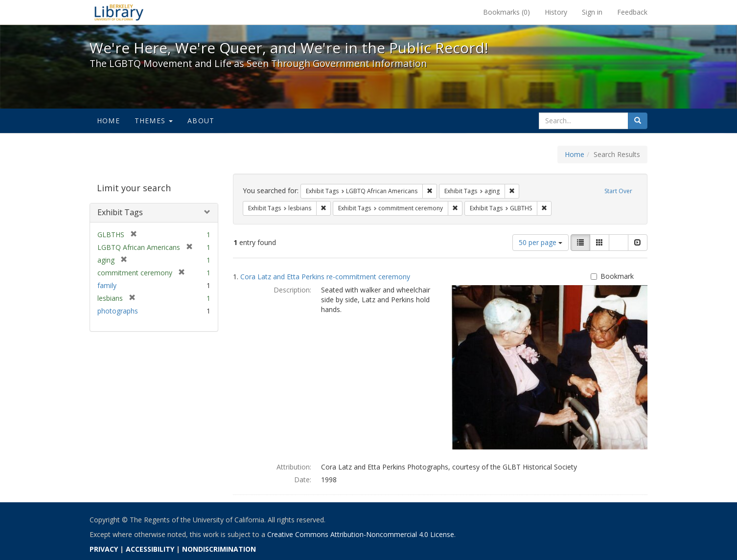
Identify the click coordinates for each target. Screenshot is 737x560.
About (201, 121)
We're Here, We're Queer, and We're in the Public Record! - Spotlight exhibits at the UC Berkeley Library (119, 12)
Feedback (632, 12)
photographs (118, 311)
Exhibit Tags (120, 212)
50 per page (541, 242)
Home (108, 121)
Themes (154, 121)
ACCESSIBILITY (150, 549)
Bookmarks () (507, 12)
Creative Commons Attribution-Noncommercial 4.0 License (361, 534)
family (107, 285)
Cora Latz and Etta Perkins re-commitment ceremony (325, 277)
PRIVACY (104, 549)
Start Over (618, 191)
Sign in (592, 12)
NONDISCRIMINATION (219, 549)
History (556, 12)
